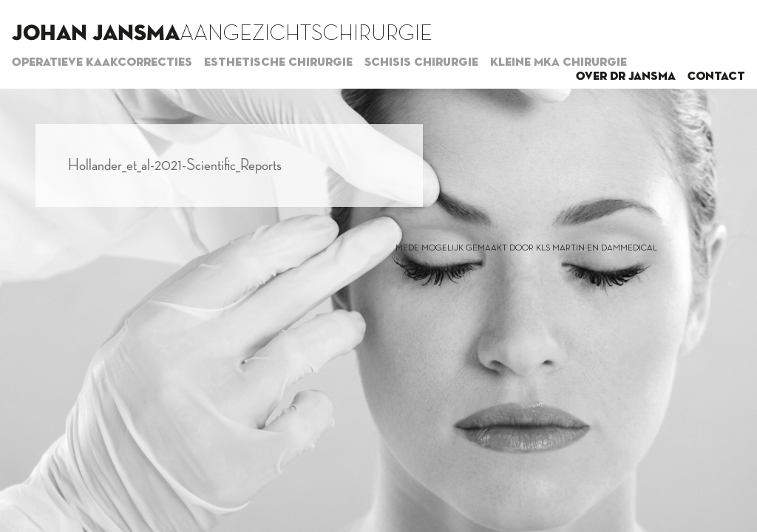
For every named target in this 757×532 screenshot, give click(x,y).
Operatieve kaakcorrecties (102, 63)
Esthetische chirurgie (278, 63)
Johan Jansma (96, 34)
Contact (716, 77)
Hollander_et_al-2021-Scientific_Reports (175, 166)
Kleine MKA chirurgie (559, 63)
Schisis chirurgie (421, 63)
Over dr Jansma (626, 77)
